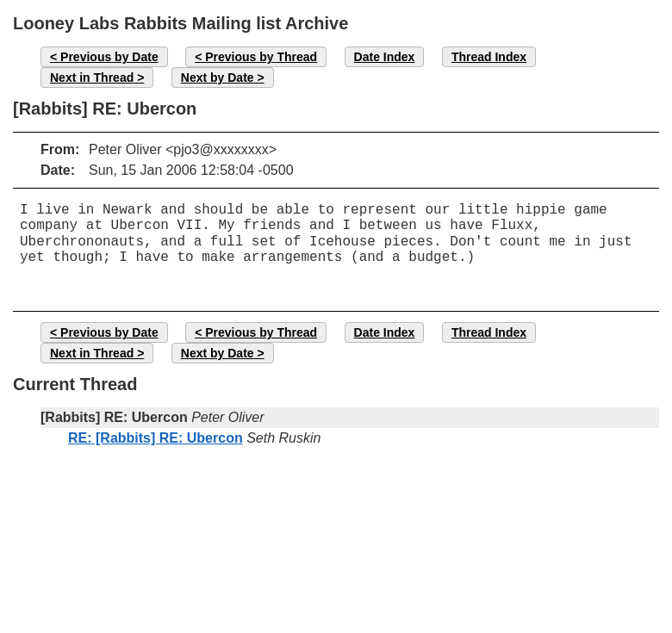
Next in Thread (92, 78)
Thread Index (489, 57)
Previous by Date (109, 57)
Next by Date (218, 78)
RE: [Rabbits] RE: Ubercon (156, 438)
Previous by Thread (261, 57)
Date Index (385, 57)
